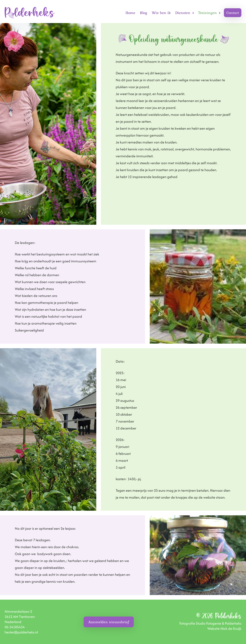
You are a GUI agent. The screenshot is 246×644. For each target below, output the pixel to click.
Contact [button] (233, 13)
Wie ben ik (161, 13)
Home (130, 13)
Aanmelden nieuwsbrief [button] (109, 622)
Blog (144, 13)
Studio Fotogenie (209, 623)
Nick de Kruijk (231, 629)
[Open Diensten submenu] (193, 13)
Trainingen (207, 13)
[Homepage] (30, 13)
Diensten (183, 13)
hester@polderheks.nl (21, 632)
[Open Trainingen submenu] (220, 13)
